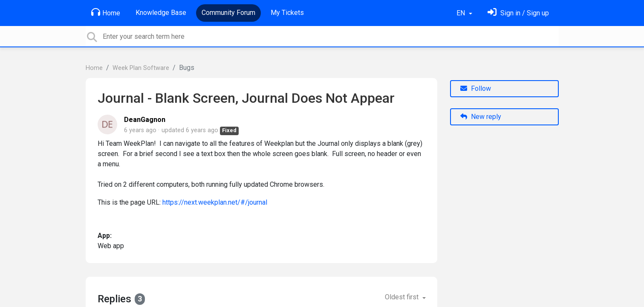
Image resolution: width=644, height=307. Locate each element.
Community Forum (228, 13)
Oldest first (403, 297)
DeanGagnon (145, 120)
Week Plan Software (141, 68)
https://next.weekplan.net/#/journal (215, 202)
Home (106, 12)
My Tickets (287, 13)
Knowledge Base (161, 13)
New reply (481, 117)
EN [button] (462, 13)
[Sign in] (518, 13)
